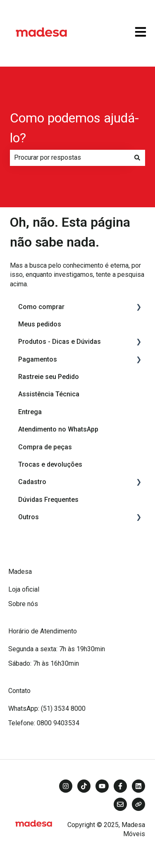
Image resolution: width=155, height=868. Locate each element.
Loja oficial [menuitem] (24, 589)
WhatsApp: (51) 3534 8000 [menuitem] (47, 709)
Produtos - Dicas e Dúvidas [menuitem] (60, 342)
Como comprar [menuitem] (41, 307)
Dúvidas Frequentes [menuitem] (48, 500)
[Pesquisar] (137, 158)
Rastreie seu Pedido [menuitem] (49, 377)
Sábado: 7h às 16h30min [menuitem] (44, 663)
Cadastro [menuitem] (32, 482)
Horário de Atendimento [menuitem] (43, 631)
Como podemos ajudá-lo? (74, 128)
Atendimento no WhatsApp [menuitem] (58, 429)
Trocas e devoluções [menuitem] (50, 464)
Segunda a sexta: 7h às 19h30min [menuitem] (57, 649)
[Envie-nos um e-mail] (120, 804)
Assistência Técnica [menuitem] (49, 394)
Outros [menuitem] (29, 517)
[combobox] (70, 158)
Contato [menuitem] (19, 691)
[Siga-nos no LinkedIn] (138, 786)
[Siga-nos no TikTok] (84, 786)
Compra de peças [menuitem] (45, 447)
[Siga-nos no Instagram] (66, 786)
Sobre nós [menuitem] (23, 604)
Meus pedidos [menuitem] (40, 324)
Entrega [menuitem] (30, 412)
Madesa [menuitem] (20, 572)
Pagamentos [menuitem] (38, 359)
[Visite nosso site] (138, 804)
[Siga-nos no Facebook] (120, 786)
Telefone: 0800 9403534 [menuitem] (44, 723)
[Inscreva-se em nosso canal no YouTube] (102, 786)
